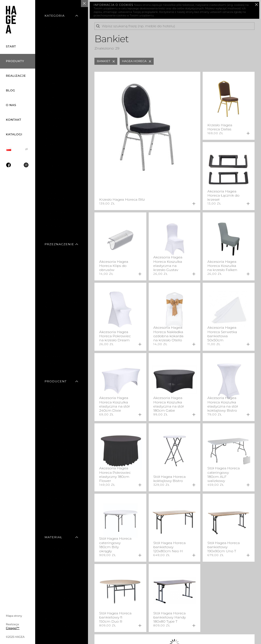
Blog (11, 90)
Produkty (15, 61)
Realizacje (16, 76)
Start (11, 46)
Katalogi (14, 134)
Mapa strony (14, 616)
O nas (11, 105)
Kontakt (13, 120)
